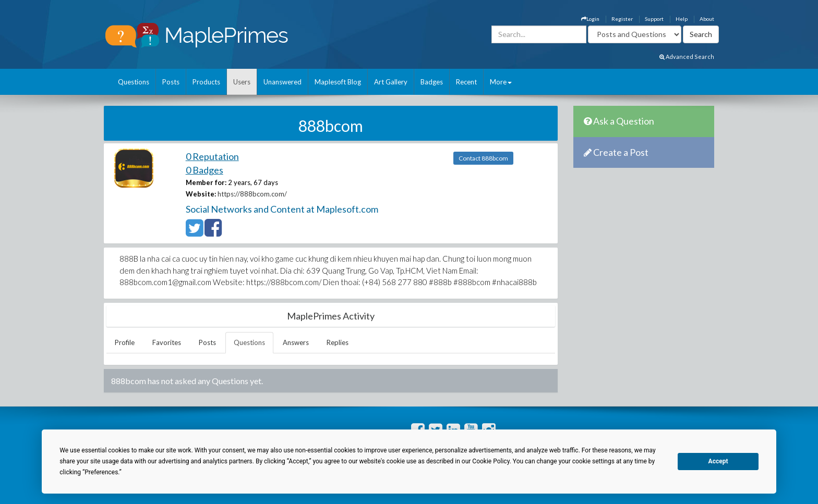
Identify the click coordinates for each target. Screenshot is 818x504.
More (501, 82)
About (707, 19)
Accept (718, 461)
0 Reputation (212, 156)
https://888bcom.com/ (252, 194)
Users (242, 82)
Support (654, 19)
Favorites (167, 342)
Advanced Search (687, 57)
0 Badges (204, 170)
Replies (338, 342)
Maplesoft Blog (338, 82)
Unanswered (282, 82)
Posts (171, 82)
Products (206, 82)
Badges (432, 82)
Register (622, 19)
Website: (201, 194)
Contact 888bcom (483, 158)
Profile (125, 342)
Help (682, 19)
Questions (134, 82)
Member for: (206, 182)
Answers (296, 342)
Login (590, 19)
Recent (466, 82)
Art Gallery (391, 82)
